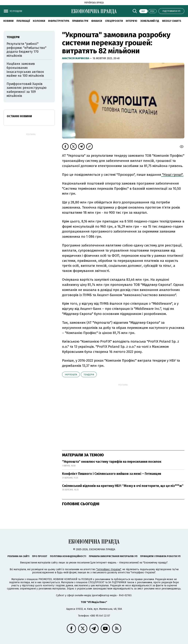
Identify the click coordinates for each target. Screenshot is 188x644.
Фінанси (97, 21)
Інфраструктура (59, 21)
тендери (89, 375)
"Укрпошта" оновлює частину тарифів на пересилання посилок (112, 462)
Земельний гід (150, 21)
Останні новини (19, 116)
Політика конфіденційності (68, 556)
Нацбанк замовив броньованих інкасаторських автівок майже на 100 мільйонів (25, 70)
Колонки (39, 21)
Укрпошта (71, 375)
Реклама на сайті (18, 556)
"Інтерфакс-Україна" (109, 569)
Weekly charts (172, 21)
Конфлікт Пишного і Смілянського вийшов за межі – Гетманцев (112, 474)
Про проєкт (40, 556)
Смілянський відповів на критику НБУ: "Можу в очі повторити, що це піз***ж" (123, 486)
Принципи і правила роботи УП (160, 556)
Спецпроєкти (114, 21)
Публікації (23, 21)
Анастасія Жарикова (76, 58)
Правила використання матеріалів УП (113, 556)
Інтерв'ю (132, 21)
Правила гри (80, 21)
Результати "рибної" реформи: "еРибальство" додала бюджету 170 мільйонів (26, 50)
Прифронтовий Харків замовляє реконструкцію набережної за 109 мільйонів (27, 90)
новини (8, 21)
